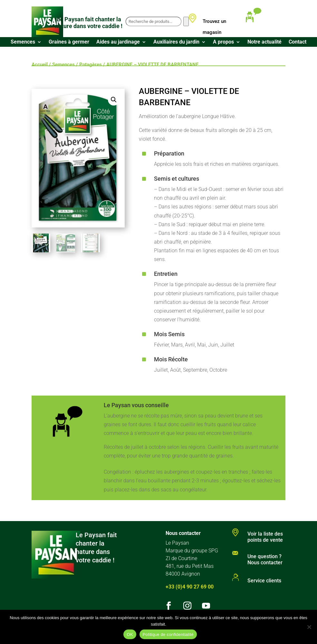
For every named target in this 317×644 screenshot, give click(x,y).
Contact (298, 42)
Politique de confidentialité (168, 634)
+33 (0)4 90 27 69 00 (190, 587)
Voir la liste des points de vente (265, 537)
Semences (23, 42)
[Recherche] (186, 21)
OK (130, 634)
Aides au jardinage (118, 42)
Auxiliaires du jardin (176, 42)
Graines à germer (69, 42)
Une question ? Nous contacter (265, 559)
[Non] (309, 627)
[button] (114, 100)
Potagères (91, 65)
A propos (223, 42)
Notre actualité (264, 42)
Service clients (264, 581)
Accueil (40, 65)
